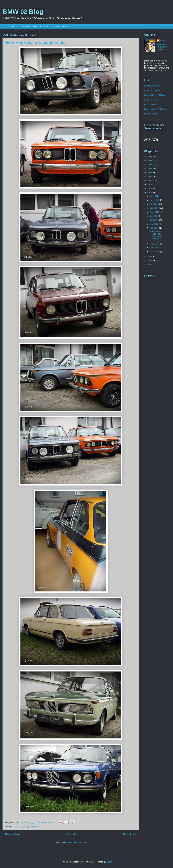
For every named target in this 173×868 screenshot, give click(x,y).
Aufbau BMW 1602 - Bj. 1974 (35, 27)
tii (40, 827)
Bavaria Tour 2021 (62, 27)
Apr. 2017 (155, 228)
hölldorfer (34, 827)
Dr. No (163, 40)
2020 (150, 181)
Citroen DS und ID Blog (155, 95)
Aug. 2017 (155, 212)
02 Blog (12, 27)
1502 (15, 827)
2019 (150, 184)
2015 (150, 261)
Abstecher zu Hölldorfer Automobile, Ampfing (36, 43)
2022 (150, 173)
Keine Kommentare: (46, 822)
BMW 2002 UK (151, 100)
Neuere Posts (13, 834)
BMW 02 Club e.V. (153, 90)
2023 (150, 169)
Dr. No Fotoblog (151, 114)
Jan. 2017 (155, 252)
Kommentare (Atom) (76, 842)
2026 (150, 157)
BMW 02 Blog (23, 12)
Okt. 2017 (155, 204)
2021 (150, 177)
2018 (150, 189)
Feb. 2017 (155, 248)
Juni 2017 (155, 220)
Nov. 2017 (155, 200)
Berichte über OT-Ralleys (156, 109)
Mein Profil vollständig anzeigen (162, 47)
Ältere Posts (130, 834)
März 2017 (155, 244)
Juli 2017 (154, 216)
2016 (150, 257)
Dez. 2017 (155, 196)
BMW (26, 827)
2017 (150, 193)
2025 (150, 161)
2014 (150, 265)
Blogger (110, 862)
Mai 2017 (154, 224)
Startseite (71, 834)
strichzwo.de (150, 104)
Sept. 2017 (155, 208)
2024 (150, 165)
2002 (20, 827)
